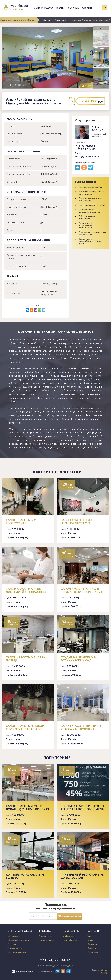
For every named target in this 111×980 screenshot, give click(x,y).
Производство (15, 948)
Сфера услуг (61, 20)
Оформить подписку (70, 916)
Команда (92, 948)
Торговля (12, 944)
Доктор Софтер (104, 972)
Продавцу (60, 8)
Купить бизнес (70, 940)
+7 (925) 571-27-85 (85, 146)
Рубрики (46, 20)
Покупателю (73, 8)
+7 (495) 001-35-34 (85, 149)
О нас (90, 940)
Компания (87, 8)
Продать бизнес (46, 940)
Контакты (92, 944)
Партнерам (93, 952)
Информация (45, 936)
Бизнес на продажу (43, 8)
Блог (90, 936)
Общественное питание (19, 940)
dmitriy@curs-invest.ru (87, 157)
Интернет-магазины (17, 952)
